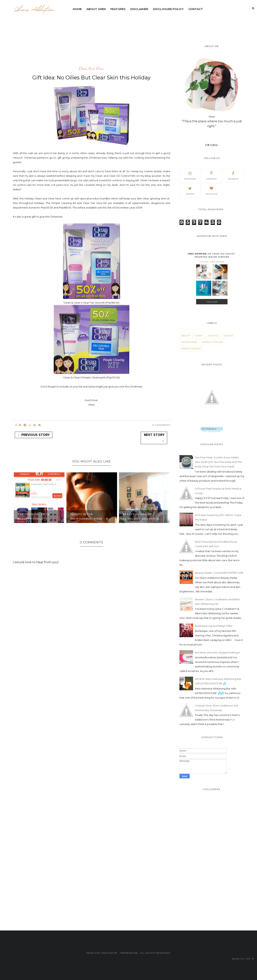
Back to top (243, 959)
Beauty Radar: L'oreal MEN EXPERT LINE (219, 573)
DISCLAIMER (139, 9)
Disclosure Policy (168, 9)
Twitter (190, 190)
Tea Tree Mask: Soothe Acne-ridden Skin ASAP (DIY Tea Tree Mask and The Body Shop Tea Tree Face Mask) (218, 462)
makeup (228, 336)
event (199, 336)
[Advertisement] (162, 24)
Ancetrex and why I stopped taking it (217, 652)
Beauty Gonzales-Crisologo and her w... (142, 516)
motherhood (189, 342)
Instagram (190, 175)
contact (196, 9)
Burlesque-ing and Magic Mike (214, 626)
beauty (186, 336)
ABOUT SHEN (96, 9)
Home (77, 9)
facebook (233, 175)
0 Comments (161, 425)
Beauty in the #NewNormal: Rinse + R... (91, 516)
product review (191, 349)
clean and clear (91, 69)
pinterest (212, 175)
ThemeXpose (129, 953)
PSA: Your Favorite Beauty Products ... (34, 516)
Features (118, 9)
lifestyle (213, 336)
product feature (213, 342)
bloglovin (212, 190)
